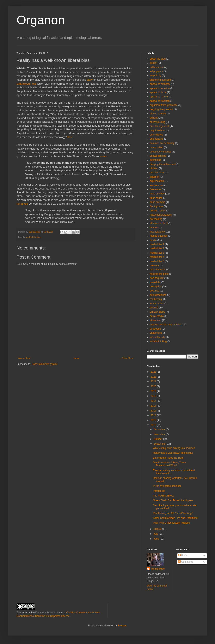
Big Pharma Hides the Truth (168, 458)
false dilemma (158, 202)
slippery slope (157, 312)
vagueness (156, 333)
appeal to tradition (160, 101)
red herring (156, 299)
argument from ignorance (164, 105)
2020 (154, 386)
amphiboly (156, 76)
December (160, 429)
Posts (183, 555)
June (157, 539)
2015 (154, 411)
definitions (155, 160)
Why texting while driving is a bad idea (174, 448)
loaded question (159, 236)
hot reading (156, 219)
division (154, 168)
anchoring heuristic (160, 80)
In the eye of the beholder (167, 486)
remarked (22, 204)
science (154, 308)
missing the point (159, 274)
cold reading (157, 139)
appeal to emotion (160, 88)
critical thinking (158, 156)
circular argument (159, 126)
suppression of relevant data (165, 325)
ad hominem (157, 67)
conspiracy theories (161, 152)
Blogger (122, 626)
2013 (154, 420)
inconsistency (157, 232)
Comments (186, 562)
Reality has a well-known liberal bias (173, 453)
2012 (154, 425)
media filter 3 (157, 253)
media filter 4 (157, 257)
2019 (154, 391)
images (154, 228)
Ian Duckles (158, 569)
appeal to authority (160, 84)
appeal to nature (159, 97)
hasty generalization (161, 215)
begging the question (161, 109)
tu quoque (155, 329)
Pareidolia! (159, 491)
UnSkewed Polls (27, 84)
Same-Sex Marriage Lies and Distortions (175, 518)
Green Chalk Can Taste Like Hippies (173, 500)
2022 (154, 377)
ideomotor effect (159, 223)
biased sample (158, 114)
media (153, 240)
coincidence (156, 135)
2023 (154, 372)
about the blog (158, 59)
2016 (154, 406)
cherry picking (158, 122)
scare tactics (157, 303)
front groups (156, 206)
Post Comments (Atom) (45, 364)
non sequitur (157, 278)
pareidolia (155, 282)
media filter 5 (157, 261)
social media (157, 316)
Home (76, 358)
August (158, 529)
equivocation (157, 181)
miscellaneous (158, 270)
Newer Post (24, 358)
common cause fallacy (162, 143)
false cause (156, 198)
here (70, 137)
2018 (154, 396)
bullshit (154, 118)
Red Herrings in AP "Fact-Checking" (173, 513)
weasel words (157, 337)
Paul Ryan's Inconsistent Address (171, 523)
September (160, 444)
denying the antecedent (163, 164)
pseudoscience (158, 295)
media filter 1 (157, 244)
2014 (154, 415)
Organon (41, 20)
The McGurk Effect (163, 496)
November (160, 434)
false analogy (157, 194)
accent (153, 63)
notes (103, 156)
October (158, 439)
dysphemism (157, 173)
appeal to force (158, 92)
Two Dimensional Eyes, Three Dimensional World (169, 464)
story (90, 80)
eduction (155, 177)
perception (156, 287)
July (156, 534)
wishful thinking (34, 237)
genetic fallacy (158, 211)
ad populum (156, 71)
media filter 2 (157, 248)
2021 (154, 381)
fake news (155, 189)
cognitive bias (157, 131)
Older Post (127, 358)
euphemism (156, 185)
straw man (156, 320)
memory (154, 265)
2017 (154, 401)
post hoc (155, 291)
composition (156, 147)
